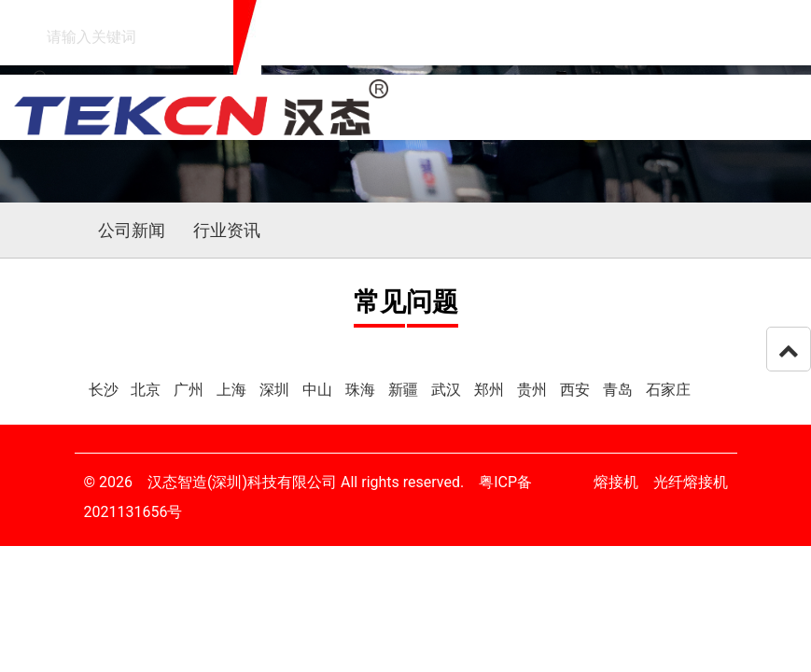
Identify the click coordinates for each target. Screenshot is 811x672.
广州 (190, 390)
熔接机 (616, 482)
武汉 (448, 390)
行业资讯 (227, 230)
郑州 (491, 390)
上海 (233, 390)
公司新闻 (132, 230)
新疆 (405, 390)
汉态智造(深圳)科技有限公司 (242, 482)
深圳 (276, 390)
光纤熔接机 (691, 482)
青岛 (620, 390)
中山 (319, 390)
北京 (147, 390)
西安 (577, 390)
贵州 (534, 390)
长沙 (105, 390)
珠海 (362, 390)
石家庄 (668, 390)
